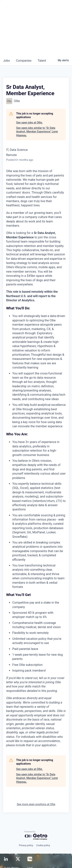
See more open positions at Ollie (36, 804)
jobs (6, 61)
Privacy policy (26, 845)
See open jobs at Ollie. (29, 123)
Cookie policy (43, 845)
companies (24, 61)
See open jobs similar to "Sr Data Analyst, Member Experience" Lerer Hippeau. (37, 132)
